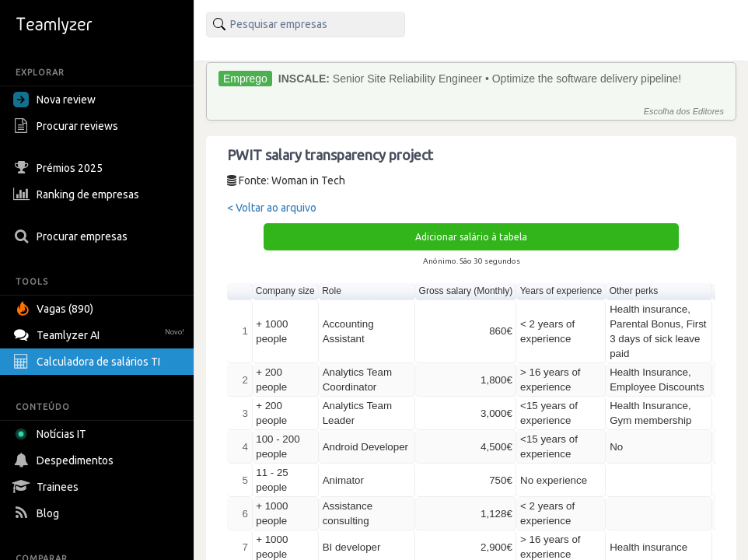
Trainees (48, 487)
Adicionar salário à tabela (471, 237)
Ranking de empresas (78, 194)
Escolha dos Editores (684, 111)
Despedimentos (65, 460)
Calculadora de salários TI (89, 362)
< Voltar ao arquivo (272, 208)
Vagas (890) (55, 309)
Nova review (54, 100)
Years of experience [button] (561, 291)
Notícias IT (52, 434)
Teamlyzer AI (101, 333)
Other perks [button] (634, 291)
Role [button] (332, 291)
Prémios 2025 (60, 168)
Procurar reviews (68, 126)
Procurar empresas (72, 236)
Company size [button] (285, 291)
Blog (38, 513)
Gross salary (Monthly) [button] (466, 291)
